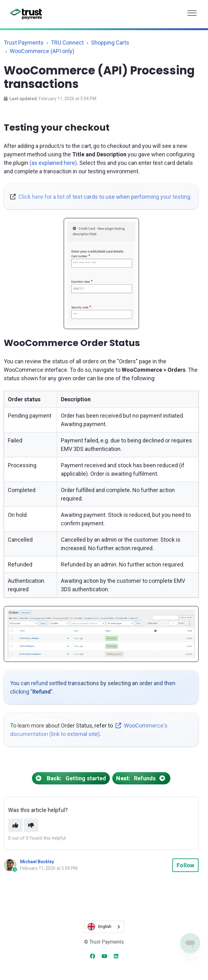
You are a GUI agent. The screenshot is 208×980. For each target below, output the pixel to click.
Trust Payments (24, 43)
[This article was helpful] (15, 825)
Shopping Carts (110, 43)
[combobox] (104, 927)
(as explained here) (53, 163)
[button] (192, 11)
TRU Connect (67, 43)
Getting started (71, 778)
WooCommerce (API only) (42, 51)
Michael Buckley (37, 862)
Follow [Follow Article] (185, 865)
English (99, 927)
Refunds (141, 778)
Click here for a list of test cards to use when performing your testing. (105, 197)
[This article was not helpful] (31, 825)
